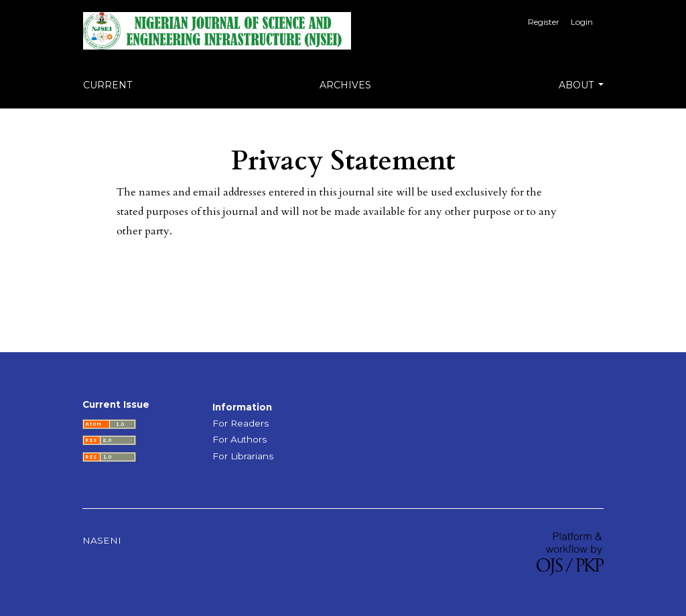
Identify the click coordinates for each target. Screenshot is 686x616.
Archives (345, 85)
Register (544, 22)
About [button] (577, 85)
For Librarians (243, 456)
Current (108, 85)
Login (582, 22)
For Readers (241, 423)
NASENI (102, 540)
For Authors (239, 439)
